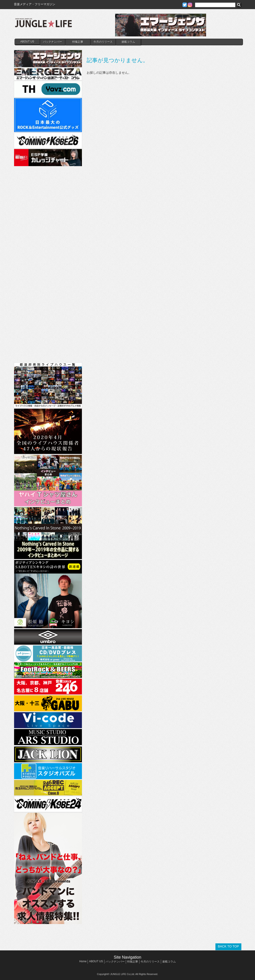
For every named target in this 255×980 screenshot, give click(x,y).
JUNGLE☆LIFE (43, 25)
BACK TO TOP (228, 946)
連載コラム (128, 42)
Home (83, 961)
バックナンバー (53, 42)
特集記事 (78, 42)
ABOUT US (27, 42)
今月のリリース (103, 42)
